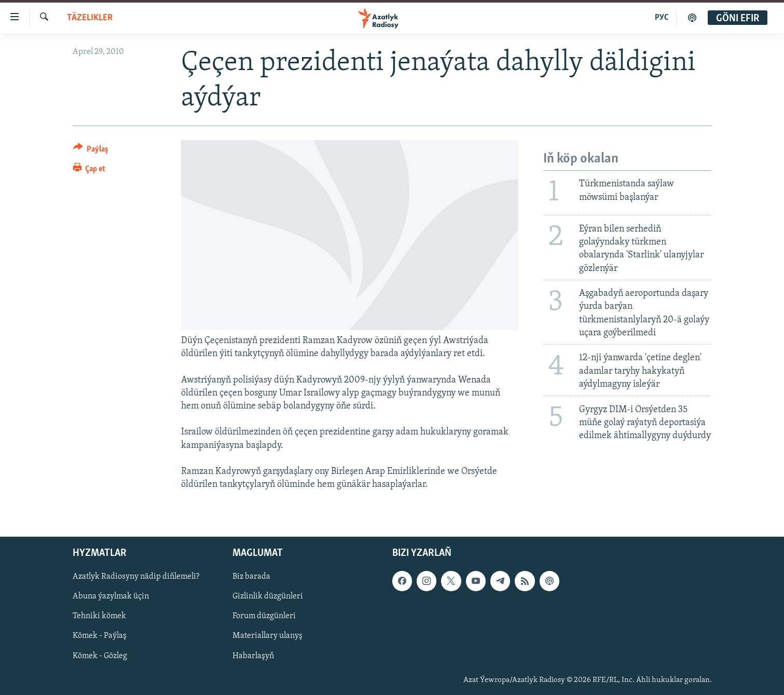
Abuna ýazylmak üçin (111, 597)
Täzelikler (90, 18)
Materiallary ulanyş (267, 636)
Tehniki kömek (99, 617)
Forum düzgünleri (264, 617)
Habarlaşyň (253, 656)
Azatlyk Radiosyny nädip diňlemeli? (136, 577)
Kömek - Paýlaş (100, 636)
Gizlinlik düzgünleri (268, 597)
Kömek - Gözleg (100, 656)
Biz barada (251, 577)
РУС (662, 18)
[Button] (91, 151)
